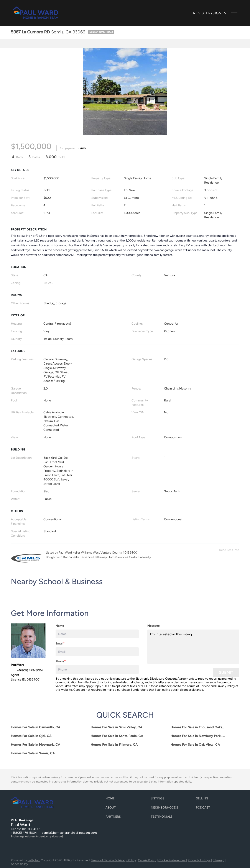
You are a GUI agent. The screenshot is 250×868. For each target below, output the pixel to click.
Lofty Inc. (34, 860)
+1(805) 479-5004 (24, 833)
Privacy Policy (226, 686)
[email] (97, 652)
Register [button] (202, 13)
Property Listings (199, 860)
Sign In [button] (220, 13)
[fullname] (97, 634)
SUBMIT (226, 672)
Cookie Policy (147, 860)
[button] (36, 13)
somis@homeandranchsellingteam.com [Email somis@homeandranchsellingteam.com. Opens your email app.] (69, 833)
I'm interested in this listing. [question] (193, 647)
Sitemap (218, 860)
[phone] (97, 669)
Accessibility (19, 864)
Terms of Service (198, 686)
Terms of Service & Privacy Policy (113, 860)
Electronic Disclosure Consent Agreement (164, 679)
